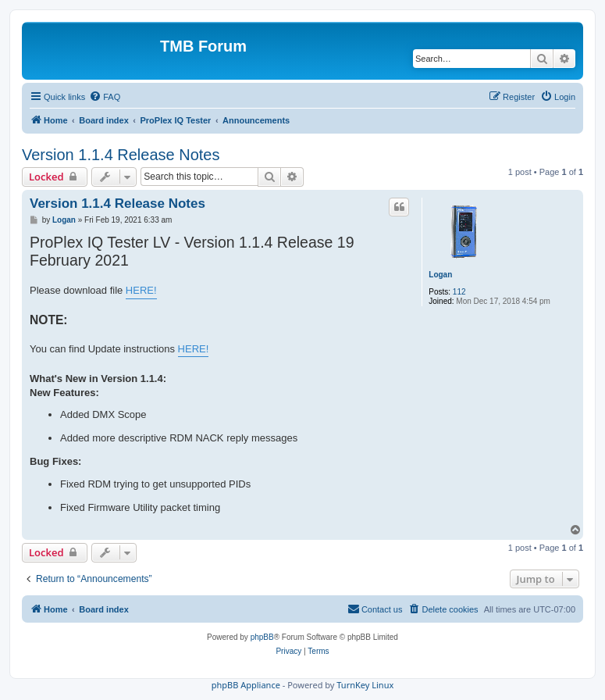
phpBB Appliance (246, 685)
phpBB (262, 637)
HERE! (141, 290)
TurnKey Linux (365, 685)
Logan (440, 275)
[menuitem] (105, 97)
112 (459, 292)
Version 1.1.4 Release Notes (121, 155)
